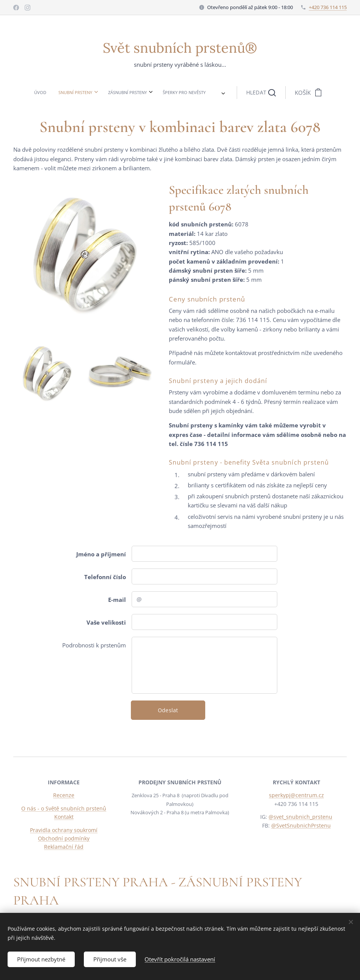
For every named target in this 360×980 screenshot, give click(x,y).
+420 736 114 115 (328, 7)
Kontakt (64, 817)
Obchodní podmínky (64, 838)
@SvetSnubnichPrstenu (301, 825)
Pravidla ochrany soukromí (64, 830)
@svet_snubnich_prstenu (300, 817)
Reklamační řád (64, 847)
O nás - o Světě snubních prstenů (64, 808)
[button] (201, 93)
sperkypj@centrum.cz (296, 795)
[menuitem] (97, 93)
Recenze (64, 795)
